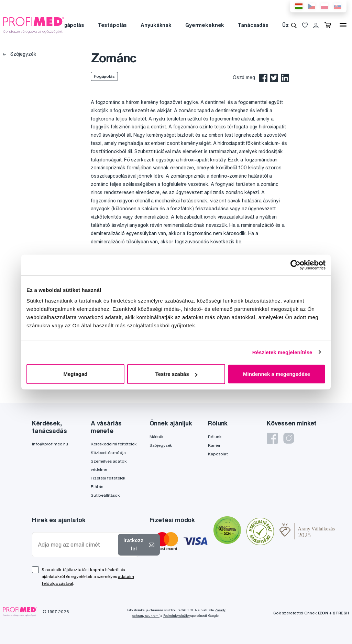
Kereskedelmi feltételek (114, 444)
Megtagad (75, 374)
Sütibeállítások (105, 495)
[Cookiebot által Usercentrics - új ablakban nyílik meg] (295, 265)
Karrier (214, 445)
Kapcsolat (218, 454)
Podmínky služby (177, 616)
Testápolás (113, 25)
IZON (323, 613)
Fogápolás (71, 25)
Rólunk (215, 437)
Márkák (157, 437)
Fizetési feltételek (108, 478)
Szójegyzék (19, 54)
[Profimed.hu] (34, 25)
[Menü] (343, 25)
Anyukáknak (156, 25)
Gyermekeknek (205, 25)
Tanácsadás (253, 25)
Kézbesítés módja (108, 452)
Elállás (97, 487)
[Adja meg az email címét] (76, 545)
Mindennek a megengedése (277, 374)
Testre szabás (176, 374)
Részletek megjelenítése (282, 352)
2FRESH (341, 613)
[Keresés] (294, 25)
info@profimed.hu (50, 444)
